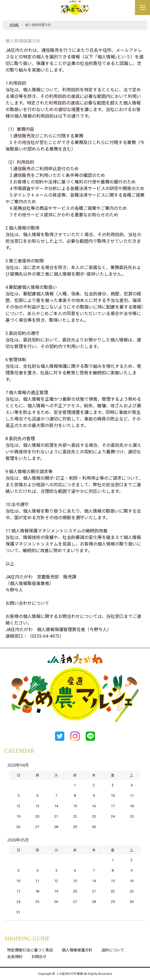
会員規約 (15, 957)
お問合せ (39, 957)
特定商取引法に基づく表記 (30, 950)
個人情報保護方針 (77, 950)
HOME (14, 25)
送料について (113, 950)
